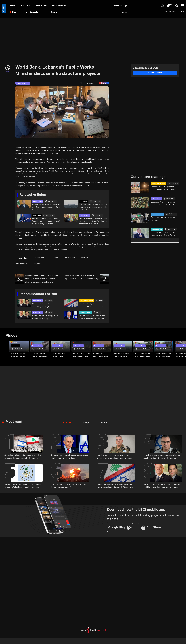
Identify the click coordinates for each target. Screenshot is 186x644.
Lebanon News (38, 201)
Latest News (25, 6)
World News (84, 201)
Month (103, 422)
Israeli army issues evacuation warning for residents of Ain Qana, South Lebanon (162, 456)
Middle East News (85, 312)
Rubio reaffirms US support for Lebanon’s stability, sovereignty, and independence (46, 317)
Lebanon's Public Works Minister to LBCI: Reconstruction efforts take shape (46, 207)
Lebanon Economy (157, 214)
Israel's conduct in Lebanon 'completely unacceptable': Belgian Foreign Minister (46, 221)
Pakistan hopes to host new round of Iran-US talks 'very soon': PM (163, 234)
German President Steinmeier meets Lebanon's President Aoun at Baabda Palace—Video (144, 355)
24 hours (67, 422)
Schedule (32, 12)
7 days (85, 422)
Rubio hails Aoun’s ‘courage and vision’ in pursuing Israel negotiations (46, 306)
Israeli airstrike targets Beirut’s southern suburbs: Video (60, 355)
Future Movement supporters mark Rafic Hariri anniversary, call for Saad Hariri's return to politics (164, 355)
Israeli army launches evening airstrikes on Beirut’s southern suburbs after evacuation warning (102, 355)
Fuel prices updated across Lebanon (163, 219)
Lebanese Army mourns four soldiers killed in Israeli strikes (164, 203)
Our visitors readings (148, 177)
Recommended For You (38, 294)
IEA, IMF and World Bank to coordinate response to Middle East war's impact (93, 207)
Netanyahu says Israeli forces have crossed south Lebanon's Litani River (92, 317)
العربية (125, 12)
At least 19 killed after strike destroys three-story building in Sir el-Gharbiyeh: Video (40, 355)
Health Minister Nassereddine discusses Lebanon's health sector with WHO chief (93, 221)
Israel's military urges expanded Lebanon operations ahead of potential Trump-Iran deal (93, 306)
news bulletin (41, 6)
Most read (14, 421)
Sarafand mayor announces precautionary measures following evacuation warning (23, 485)
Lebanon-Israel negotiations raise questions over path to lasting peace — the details (163, 189)
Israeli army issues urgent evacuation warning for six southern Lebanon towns (115, 456)
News (12, 6)
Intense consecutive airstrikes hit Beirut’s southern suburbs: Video (82, 355)
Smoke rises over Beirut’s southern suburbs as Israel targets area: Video (122, 355)
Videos (11, 336)
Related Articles (33, 195)
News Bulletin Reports (87, 301)
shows (53, 12)
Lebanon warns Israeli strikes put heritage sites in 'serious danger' (69, 485)
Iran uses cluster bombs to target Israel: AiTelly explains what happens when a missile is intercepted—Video (19, 355)
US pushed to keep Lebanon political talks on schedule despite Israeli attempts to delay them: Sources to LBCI (22, 457)
